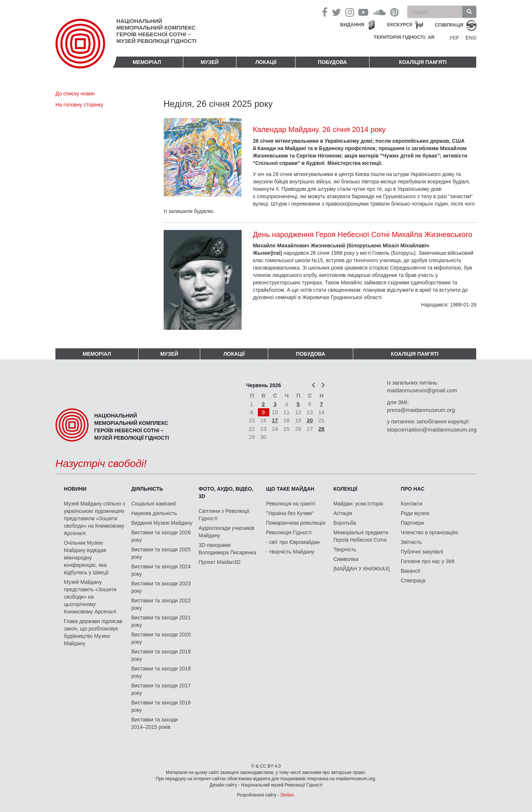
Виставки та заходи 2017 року (161, 689)
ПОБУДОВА (332, 62)
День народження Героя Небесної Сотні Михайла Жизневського (362, 234)
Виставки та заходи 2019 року (161, 655)
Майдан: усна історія (358, 504)
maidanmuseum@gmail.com (422, 390)
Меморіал (147, 62)
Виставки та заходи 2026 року (161, 536)
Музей (210, 62)
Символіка (346, 559)
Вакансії (411, 571)
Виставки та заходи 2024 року (161, 570)
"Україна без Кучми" (290, 513)
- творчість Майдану (290, 552)
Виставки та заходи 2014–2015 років (154, 723)
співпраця (449, 25)
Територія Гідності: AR (404, 37)
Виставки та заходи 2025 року (161, 553)
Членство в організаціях (430, 532)
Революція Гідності (289, 532)
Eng (471, 38)
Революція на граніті (291, 504)
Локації (266, 62)
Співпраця (413, 581)
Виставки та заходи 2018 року (161, 672)
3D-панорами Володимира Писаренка (228, 549)
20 (310, 420)
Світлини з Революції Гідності (224, 515)
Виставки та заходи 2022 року (161, 604)
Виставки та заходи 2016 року (161, 706)
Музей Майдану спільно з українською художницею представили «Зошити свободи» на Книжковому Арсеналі (95, 518)
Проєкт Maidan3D (220, 562)
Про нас (413, 489)
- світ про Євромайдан (293, 542)
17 (275, 420)
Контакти (412, 504)
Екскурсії (400, 25)
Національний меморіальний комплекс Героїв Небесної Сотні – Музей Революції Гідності (156, 31)
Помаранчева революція (296, 523)
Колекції (345, 489)
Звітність (411, 542)
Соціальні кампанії (154, 504)
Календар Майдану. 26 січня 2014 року (319, 129)
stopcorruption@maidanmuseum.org (432, 429)
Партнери (412, 523)
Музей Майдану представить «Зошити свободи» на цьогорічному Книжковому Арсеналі (90, 597)
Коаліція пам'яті (423, 62)
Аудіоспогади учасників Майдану (227, 532)
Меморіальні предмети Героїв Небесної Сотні (361, 536)
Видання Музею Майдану (162, 523)
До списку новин (75, 94)
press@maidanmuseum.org (421, 410)
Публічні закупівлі (422, 552)
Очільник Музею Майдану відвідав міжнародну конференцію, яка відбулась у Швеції (86, 558)
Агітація (342, 513)
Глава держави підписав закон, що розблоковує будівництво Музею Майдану (93, 632)
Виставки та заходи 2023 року (161, 587)
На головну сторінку (79, 105)
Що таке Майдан (290, 489)
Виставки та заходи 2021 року (161, 621)
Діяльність (147, 489)
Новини (75, 489)
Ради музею (415, 513)
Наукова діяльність (154, 513)
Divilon (287, 795)
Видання (352, 25)
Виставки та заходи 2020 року (161, 638)
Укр (454, 38)
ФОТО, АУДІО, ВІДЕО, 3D (226, 493)
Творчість (345, 549)
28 (322, 429)
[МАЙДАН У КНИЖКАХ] (362, 569)
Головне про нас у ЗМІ (428, 561)
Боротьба (345, 523)
